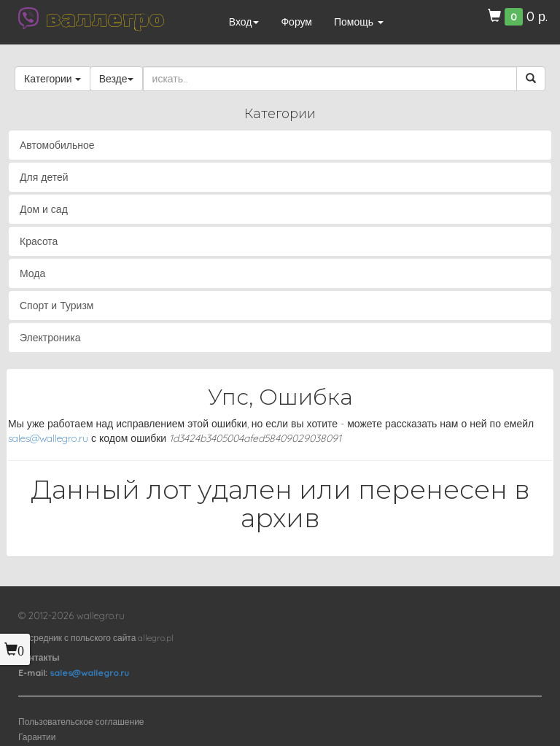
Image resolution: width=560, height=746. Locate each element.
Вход (244, 22)
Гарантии (37, 737)
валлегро (105, 18)
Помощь (359, 22)
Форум (296, 22)
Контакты (39, 657)
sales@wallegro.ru (48, 438)
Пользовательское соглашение (81, 722)
